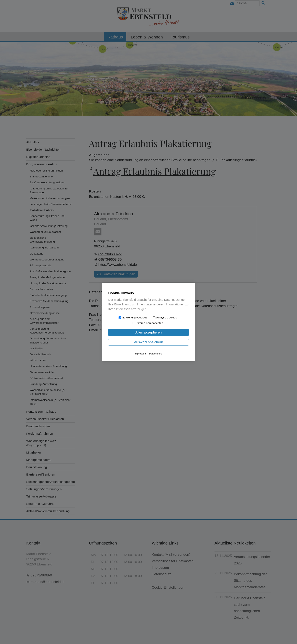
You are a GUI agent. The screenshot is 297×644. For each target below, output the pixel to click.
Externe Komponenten (149, 323)
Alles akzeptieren (148, 332)
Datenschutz (156, 354)
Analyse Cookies (167, 318)
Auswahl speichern (149, 342)
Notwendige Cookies (135, 318)
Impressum (141, 354)
